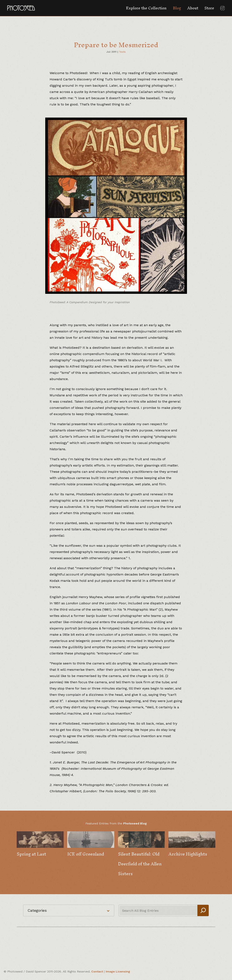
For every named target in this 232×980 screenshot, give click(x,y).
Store (209, 8)
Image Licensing (118, 971)
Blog (177, 8)
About (193, 8)
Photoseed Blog (135, 823)
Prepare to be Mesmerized (116, 45)
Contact (97, 971)
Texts (122, 52)
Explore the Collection (146, 8)
